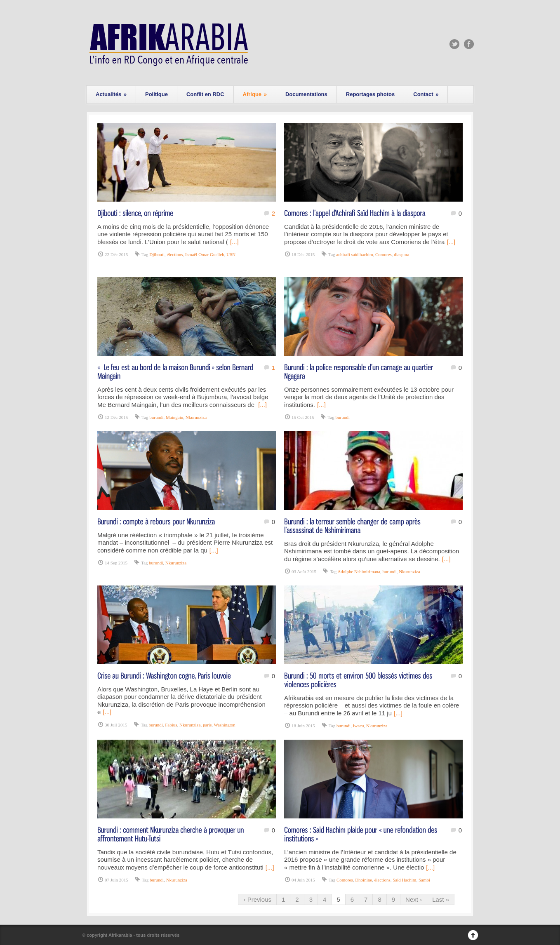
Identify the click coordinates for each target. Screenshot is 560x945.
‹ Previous (257, 899)
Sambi (424, 880)
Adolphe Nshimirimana (359, 571)
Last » (441, 899)
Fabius (171, 725)
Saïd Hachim (404, 880)
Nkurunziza (196, 417)
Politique (156, 94)
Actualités (111, 94)
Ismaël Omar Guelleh (205, 254)
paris (207, 725)
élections (175, 254)
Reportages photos (370, 94)
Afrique (255, 94)
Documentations (306, 94)
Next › (414, 899)
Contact (426, 94)
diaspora (401, 254)
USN (231, 254)
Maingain (174, 417)
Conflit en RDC (205, 94)
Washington (225, 725)
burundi (156, 417)
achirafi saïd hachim (354, 254)
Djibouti (157, 254)
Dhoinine (364, 880)
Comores (384, 254)
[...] (234, 242)
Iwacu (359, 726)
